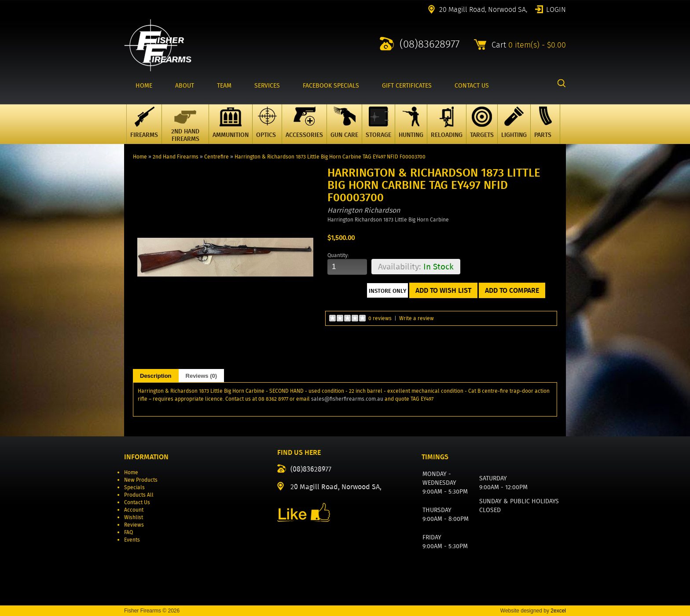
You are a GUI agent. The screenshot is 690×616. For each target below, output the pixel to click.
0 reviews (380, 318)
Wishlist (134, 517)
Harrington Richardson (364, 210)
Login (556, 9)
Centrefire (217, 157)
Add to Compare (512, 290)
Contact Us (137, 502)
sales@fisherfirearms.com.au (347, 399)
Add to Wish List (443, 290)
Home (140, 157)
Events (132, 540)
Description (156, 376)
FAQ (128, 532)
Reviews (134, 525)
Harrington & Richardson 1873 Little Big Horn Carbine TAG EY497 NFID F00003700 (330, 157)
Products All (139, 495)
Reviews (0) (202, 376)
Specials (134, 487)
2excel (558, 611)
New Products (141, 480)
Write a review (417, 318)
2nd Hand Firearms (176, 157)
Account (134, 510)
